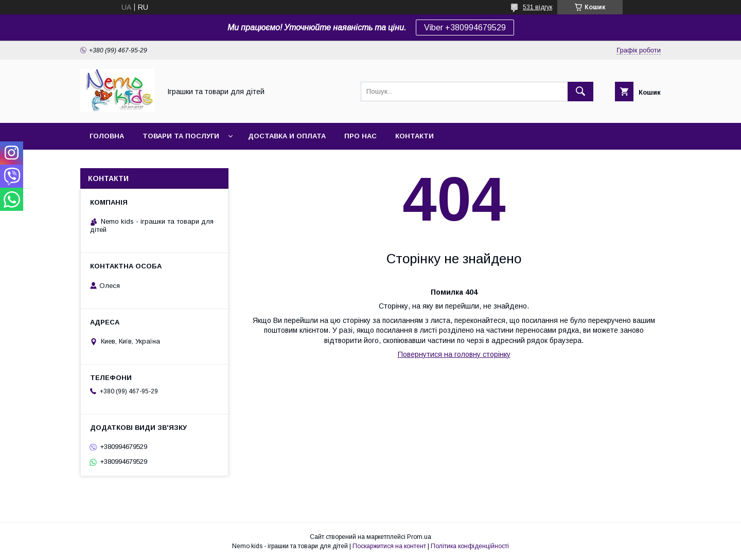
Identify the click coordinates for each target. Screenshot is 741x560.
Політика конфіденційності (470, 546)
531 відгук (537, 7)
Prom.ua (419, 537)
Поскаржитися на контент (389, 546)
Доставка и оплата (287, 136)
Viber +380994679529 (465, 28)
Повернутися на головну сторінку (454, 354)
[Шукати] (580, 92)
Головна (107, 136)
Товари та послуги (181, 136)
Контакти (414, 136)
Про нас (360, 136)
